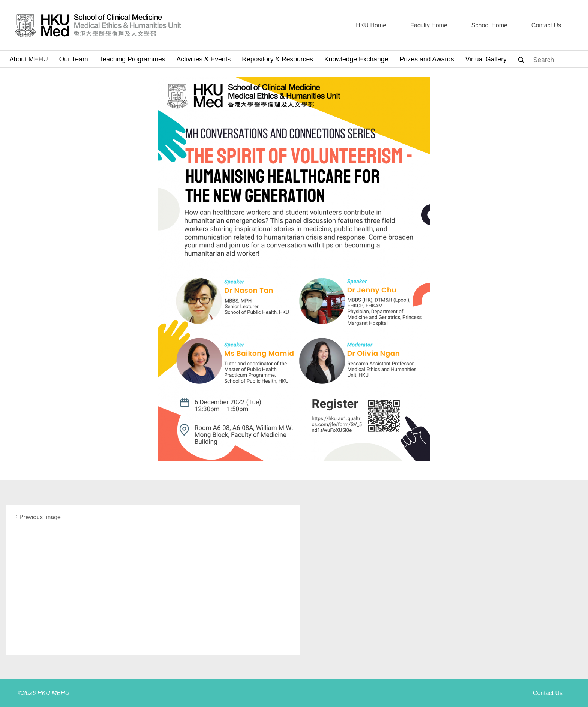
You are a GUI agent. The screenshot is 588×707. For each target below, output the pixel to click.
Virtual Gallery (486, 59)
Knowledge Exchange (356, 59)
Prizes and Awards (427, 59)
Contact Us (548, 693)
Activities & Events (204, 59)
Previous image (37, 517)
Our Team (74, 59)
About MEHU (29, 59)
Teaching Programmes (132, 59)
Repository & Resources (277, 59)
